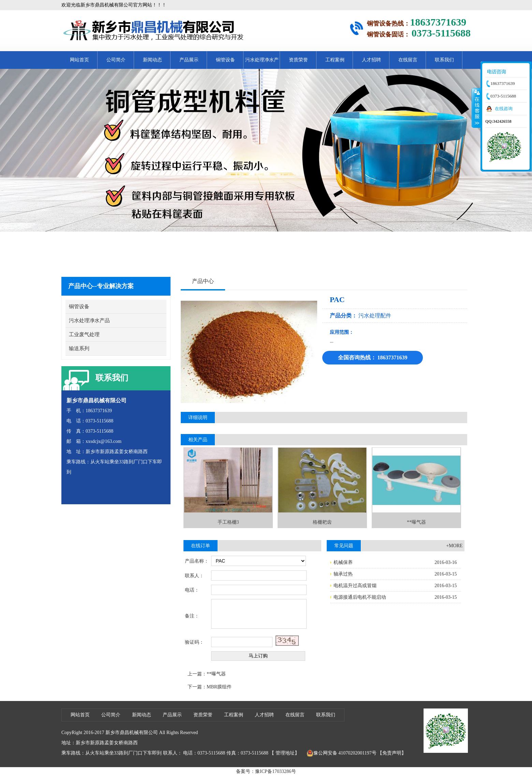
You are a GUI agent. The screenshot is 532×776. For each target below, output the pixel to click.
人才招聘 (371, 60)
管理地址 (285, 753)
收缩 (476, 108)
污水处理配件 (375, 316)
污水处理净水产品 (262, 63)
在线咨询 (504, 109)
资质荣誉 (298, 60)
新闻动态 (152, 60)
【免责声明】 (392, 753)
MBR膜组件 (219, 687)
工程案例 (335, 60)
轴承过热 (343, 574)
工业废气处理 (84, 334)
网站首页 (79, 60)
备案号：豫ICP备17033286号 (266, 771)
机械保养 (343, 562)
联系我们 (444, 60)
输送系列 (79, 348)
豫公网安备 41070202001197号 (342, 753)
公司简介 (116, 60)
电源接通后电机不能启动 (360, 597)
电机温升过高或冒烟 (355, 586)
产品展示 (189, 60)
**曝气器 (216, 674)
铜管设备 (225, 60)
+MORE (454, 546)
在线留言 (408, 60)
